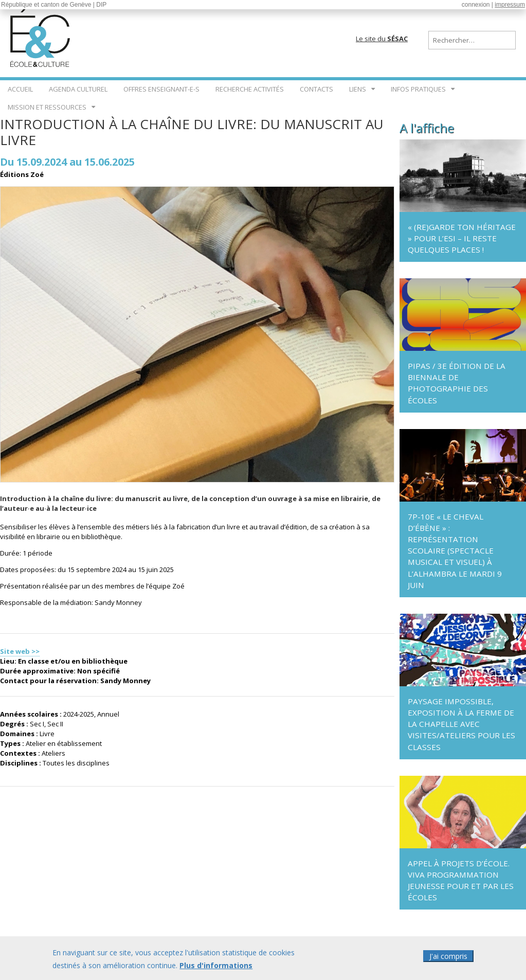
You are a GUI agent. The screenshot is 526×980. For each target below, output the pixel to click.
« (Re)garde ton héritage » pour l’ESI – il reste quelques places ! (462, 238)
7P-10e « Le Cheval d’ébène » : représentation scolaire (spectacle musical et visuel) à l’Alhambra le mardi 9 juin (455, 551)
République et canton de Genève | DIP (54, 5)
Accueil (20, 89)
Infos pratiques (418, 89)
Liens (358, 89)
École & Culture (41, 36)
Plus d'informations (216, 970)
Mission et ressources (47, 107)
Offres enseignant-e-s (161, 89)
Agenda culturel (78, 89)
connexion (476, 5)
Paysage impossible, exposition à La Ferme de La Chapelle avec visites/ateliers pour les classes (461, 724)
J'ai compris (448, 961)
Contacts (316, 89)
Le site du (382, 39)
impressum (510, 5)
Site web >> (20, 651)
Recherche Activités (250, 89)
